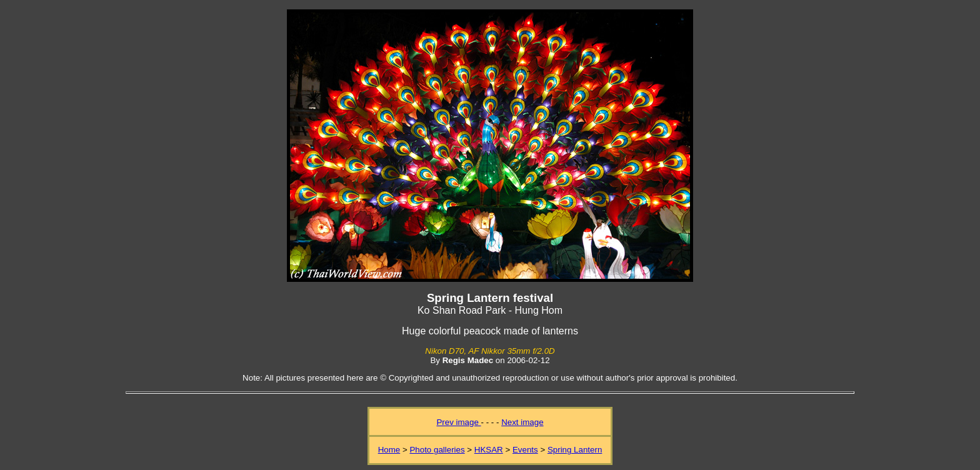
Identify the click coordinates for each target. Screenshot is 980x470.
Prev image (458, 422)
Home (389, 450)
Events (525, 450)
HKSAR (489, 450)
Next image (522, 422)
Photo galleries (437, 450)
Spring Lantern (575, 450)
